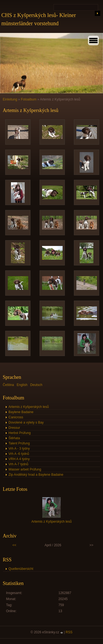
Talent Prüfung (19, 443)
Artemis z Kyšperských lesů (29, 407)
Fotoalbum (29, 99)
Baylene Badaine (21, 412)
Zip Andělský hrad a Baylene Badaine (36, 475)
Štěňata (14, 438)
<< (14, 545)
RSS (69, 632)
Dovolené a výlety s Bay (26, 422)
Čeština (8, 385)
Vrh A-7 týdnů (18, 464)
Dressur (14, 428)
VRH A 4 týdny (19, 459)
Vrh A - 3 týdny (19, 449)
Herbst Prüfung (20, 433)
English (22, 385)
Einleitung (10, 99)
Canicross (16, 417)
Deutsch (36, 385)
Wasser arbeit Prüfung (25, 469)
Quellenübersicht (21, 569)
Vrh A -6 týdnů (19, 454)
